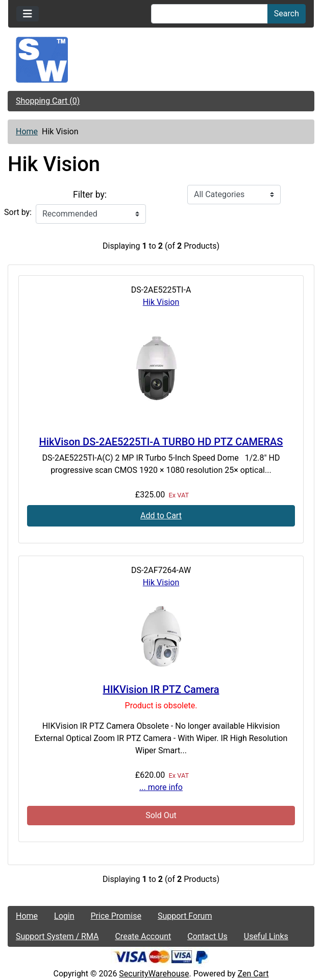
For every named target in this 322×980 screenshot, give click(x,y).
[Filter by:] (234, 195)
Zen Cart (253, 974)
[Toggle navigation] (28, 14)
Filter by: (90, 195)
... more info (161, 787)
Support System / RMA (57, 936)
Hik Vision (161, 302)
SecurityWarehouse (154, 974)
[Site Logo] (161, 60)
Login (64, 916)
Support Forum (185, 916)
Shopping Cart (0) (48, 101)
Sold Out (161, 815)
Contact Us (207, 936)
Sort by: (18, 212)
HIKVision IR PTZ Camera (161, 689)
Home (27, 132)
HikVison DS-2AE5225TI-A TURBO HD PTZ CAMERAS (161, 442)
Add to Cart (161, 516)
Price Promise (116, 916)
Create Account (143, 936)
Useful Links (266, 936)
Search (287, 14)
